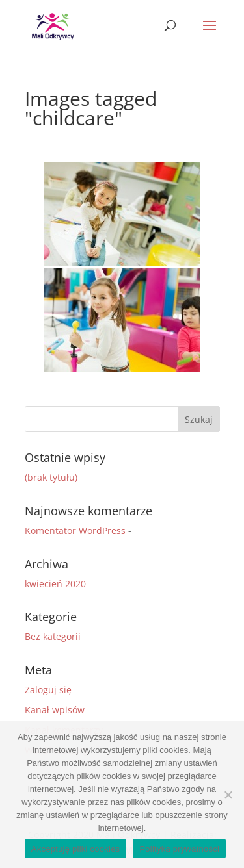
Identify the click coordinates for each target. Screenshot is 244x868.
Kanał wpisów (55, 710)
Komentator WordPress (75, 530)
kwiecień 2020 (55, 584)
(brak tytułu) (51, 477)
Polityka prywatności (179, 849)
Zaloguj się (48, 690)
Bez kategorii (53, 636)
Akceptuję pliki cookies (76, 849)
